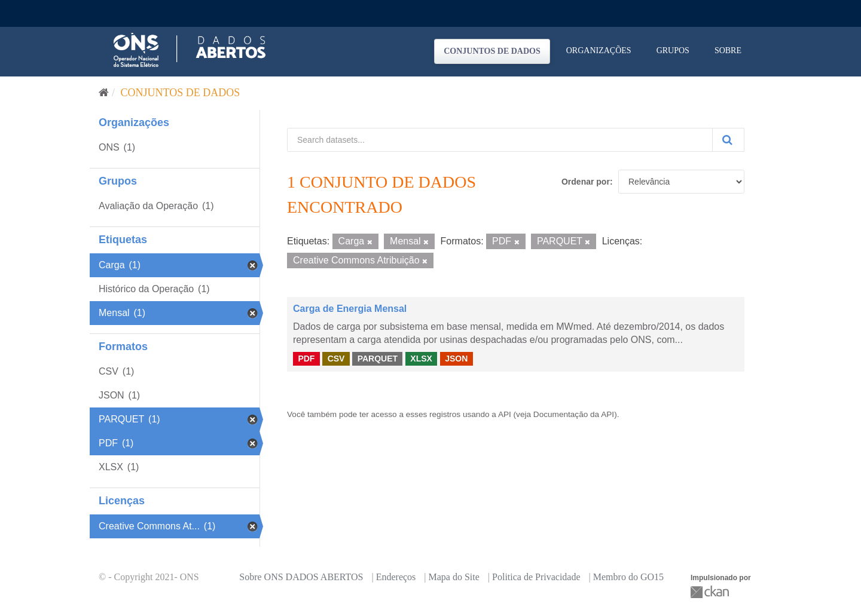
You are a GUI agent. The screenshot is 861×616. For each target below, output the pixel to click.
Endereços (396, 577)
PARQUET (378, 358)
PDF (306, 358)
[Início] (104, 93)
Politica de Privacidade (536, 577)
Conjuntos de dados (492, 51)
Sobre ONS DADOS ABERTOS (301, 577)
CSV (336, 358)
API (505, 414)
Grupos (673, 50)
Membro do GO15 (628, 577)
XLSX (421, 358)
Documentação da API (574, 414)
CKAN (711, 592)
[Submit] (728, 140)
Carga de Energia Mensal (350, 309)
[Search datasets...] (500, 140)
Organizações (599, 50)
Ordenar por (586, 182)
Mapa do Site (454, 577)
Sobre (728, 50)
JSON (456, 358)
